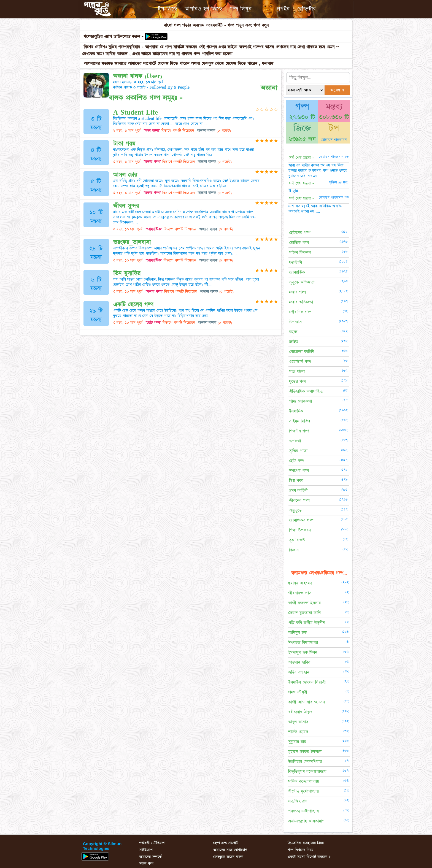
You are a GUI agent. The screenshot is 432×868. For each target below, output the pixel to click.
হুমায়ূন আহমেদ (300, 583)
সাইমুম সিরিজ (300, 421)
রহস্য (293, 332)
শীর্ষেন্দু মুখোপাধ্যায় (303, 791)
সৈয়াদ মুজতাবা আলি (304, 613)
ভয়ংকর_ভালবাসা (132, 242)
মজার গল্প (297, 292)
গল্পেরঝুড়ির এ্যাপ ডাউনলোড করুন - (114, 36)
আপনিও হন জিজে (203, 9)
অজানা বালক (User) (138, 76)
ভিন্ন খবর (296, 481)
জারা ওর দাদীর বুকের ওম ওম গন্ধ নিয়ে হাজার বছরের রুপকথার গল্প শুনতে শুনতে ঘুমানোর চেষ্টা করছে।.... (318, 171)
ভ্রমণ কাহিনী (298, 490)
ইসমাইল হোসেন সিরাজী (307, 682)
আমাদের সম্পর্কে (150, 857)
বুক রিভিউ (297, 540)
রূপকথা (295, 441)
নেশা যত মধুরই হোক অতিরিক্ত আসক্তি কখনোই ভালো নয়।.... (315, 209)
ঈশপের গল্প (299, 471)
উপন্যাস (295, 322)
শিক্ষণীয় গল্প (299, 431)
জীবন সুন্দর (126, 206)
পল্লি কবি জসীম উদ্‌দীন (307, 623)
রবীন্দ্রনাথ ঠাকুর (300, 712)
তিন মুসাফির (127, 273)
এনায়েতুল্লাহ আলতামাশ (306, 821)
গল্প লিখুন (241, 9)
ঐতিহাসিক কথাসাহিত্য (306, 391)
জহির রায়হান (299, 672)
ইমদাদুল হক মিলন (303, 652)
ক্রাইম (294, 342)
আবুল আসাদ (298, 722)
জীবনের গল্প (299, 500)
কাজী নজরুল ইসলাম (304, 603)
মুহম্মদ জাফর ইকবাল (305, 752)
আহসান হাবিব (299, 662)
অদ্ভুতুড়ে (295, 510)
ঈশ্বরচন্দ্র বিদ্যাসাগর (303, 643)
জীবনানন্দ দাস (300, 593)
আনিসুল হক (297, 633)
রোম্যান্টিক (297, 272)
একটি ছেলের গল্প (133, 305)
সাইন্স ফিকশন (300, 252)
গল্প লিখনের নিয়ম (300, 850)
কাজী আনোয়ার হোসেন (307, 702)
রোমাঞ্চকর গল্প (301, 520)
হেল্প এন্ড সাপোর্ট (226, 843)
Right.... (296, 191)
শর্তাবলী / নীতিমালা (152, 843)
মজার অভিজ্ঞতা (301, 302)
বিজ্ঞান (294, 550)
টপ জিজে (167, 9)
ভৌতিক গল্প (299, 243)
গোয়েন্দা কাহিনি (302, 352)
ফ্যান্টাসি (295, 262)
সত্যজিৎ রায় (298, 801)
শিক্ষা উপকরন (300, 530)
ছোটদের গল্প (300, 233)
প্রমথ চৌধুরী (298, 692)
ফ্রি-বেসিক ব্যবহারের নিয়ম (306, 843)
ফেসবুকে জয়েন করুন (228, 857)
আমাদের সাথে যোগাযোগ (230, 850)
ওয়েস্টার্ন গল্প (300, 362)
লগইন (283, 9)
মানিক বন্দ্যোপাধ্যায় (304, 781)
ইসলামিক (296, 411)
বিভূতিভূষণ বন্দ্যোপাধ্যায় (307, 771)
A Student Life (136, 113)
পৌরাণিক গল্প (300, 312)
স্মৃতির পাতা (298, 451)
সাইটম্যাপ (146, 850)
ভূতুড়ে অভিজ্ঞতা (302, 282)
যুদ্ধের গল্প (298, 381)
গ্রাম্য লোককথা (300, 401)
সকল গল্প (146, 864)
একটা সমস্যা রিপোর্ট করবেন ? (309, 857)
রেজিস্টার (307, 9)
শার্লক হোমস (298, 732)
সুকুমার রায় (297, 742)
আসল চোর (125, 175)
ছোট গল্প (297, 461)
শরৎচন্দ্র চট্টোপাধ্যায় (303, 811)
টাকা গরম (124, 144)
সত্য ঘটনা (297, 371)
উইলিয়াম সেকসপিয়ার (305, 762)
